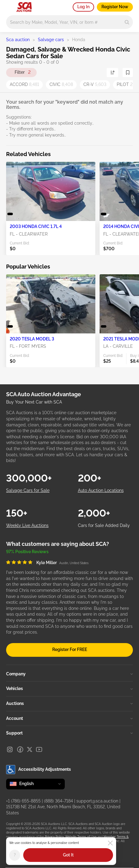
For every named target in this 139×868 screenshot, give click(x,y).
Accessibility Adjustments (38, 770)
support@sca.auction (97, 801)
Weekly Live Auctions (27, 525)
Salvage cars (51, 40)
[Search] (127, 22)
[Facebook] (20, 749)
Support (69, 733)
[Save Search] (128, 73)
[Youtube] (39, 749)
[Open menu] (9, 6)
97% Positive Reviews (27, 552)
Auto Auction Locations (101, 490)
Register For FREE (70, 649)
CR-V (95, 84)
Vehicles (69, 688)
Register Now (115, 7)
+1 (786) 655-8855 (23, 801)
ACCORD (24, 84)
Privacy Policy (54, 837)
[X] (30, 749)
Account (69, 718)
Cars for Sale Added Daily (104, 525)
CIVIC (61, 84)
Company (69, 674)
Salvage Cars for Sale (28, 490)
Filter (23, 73)
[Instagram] (10, 749)
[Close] (110, 843)
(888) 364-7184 (59, 801)
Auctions (69, 703)
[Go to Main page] (24, 7)
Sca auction (18, 40)
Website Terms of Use (81, 837)
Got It (68, 855)
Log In (83, 7)
